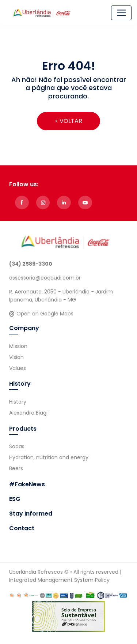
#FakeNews (27, 484)
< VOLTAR (68, 121)
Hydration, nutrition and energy (49, 457)
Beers (16, 468)
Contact (22, 528)
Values (18, 368)
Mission (18, 346)
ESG (15, 499)
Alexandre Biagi (28, 413)
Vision (16, 357)
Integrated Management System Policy (59, 580)
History (18, 402)
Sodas (17, 446)
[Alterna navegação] (121, 13)
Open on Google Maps (45, 314)
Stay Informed (31, 514)
